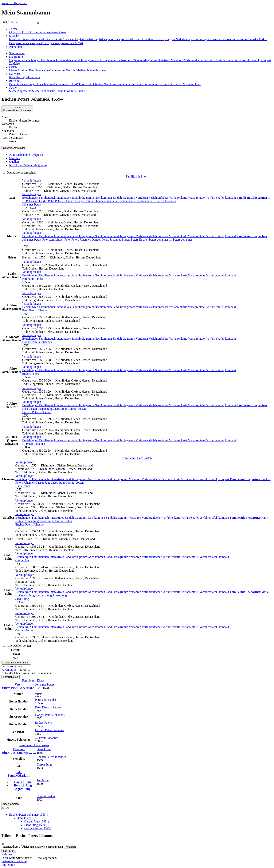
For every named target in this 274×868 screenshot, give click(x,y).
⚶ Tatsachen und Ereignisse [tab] (26, 155)
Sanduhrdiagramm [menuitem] (146, 60)
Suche (5, 22)
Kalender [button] (15, 74)
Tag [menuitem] (24, 77)
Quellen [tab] (14, 162)
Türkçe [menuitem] (263, 39)
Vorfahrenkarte (178, 198)
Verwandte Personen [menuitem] (157, 84)
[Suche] (38, 23)
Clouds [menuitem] (14, 32)
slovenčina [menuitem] (218, 39)
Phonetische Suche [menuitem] (52, 91)
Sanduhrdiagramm (124, 198)
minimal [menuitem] (42, 32)
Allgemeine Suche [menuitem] (29, 91)
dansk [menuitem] (42, 39)
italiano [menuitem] (151, 39)
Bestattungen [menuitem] (29, 84)
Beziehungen (31, 198)
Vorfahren (142, 198)
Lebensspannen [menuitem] (107, 60)
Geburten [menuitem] (98, 84)
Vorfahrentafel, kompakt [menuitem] (256, 60)
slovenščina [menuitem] (233, 39)
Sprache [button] (14, 36)
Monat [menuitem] (31, 77)
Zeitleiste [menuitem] (15, 64)
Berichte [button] (14, 81)
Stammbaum (17, 53)
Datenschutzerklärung (15, 861)
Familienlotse (11, 677)
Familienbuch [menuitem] (50, 60)
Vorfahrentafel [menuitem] (232, 60)
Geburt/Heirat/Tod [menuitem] (80, 84)
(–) (29, 815)
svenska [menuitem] (253, 39)
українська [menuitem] (67, 43)
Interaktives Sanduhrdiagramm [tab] (28, 165)
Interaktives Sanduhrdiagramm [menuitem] (78, 60)
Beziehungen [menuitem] (33, 60)
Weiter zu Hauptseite (14, 3)
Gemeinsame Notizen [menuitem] (63, 70)
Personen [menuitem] (101, 70)
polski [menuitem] (195, 39)
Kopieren (71, 847)
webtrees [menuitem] (53, 32)
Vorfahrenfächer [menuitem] (194, 60)
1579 (27, 818)
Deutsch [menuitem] (51, 39)
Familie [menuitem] (63, 84)
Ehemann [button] (19, 749)
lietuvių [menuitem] (161, 39)
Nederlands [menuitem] (183, 39)
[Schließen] (3, 844)
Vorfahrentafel (197, 198)
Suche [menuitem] (13, 91)
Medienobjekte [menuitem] (86, 70)
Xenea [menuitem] (63, 32)
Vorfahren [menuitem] (177, 60)
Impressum (8, 865)
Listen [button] (13, 67)
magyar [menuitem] (171, 39)
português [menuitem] (205, 39)
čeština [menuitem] (33, 39)
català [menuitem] (24, 39)
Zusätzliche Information (16, 663)
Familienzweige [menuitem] (39, 70)
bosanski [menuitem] (15, 39)
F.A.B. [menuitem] (32, 32)
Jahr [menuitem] (38, 77)
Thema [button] (13, 29)
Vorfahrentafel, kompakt (221, 198)
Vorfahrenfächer (159, 198)
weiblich (14, 148)
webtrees (7, 854)
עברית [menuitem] (79, 43)
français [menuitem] (120, 39)
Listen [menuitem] (13, 70)
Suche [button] (13, 88)
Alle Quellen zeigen (17, 646)
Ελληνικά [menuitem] (15, 43)
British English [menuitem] (95, 39)
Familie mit (137, 458)
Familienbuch (48, 198)
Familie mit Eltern (137, 176)
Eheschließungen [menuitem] (48, 84)
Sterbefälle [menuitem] (138, 84)
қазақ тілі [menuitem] (42, 43)
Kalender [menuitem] (15, 77)
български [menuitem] (28, 43)
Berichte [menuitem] (15, 84)
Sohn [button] (19, 772)
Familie (13, 776)
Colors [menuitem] (23, 32)
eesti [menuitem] (59, 39)
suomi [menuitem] (244, 39)
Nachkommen (104, 198)
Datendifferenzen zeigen (20, 172)
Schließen (9, 851)
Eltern (7, 688)
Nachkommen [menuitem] (125, 60)
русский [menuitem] (55, 43)
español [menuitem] (109, 39)
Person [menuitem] (126, 84)
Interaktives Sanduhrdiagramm (76, 198)
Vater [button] (18, 684)
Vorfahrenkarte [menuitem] (214, 60)
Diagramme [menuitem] (17, 60)
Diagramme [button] (16, 57)
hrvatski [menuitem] (130, 39)
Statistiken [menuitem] (164, 60)
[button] (32, 180)
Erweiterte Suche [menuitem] (74, 91)
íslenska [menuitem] (141, 39)
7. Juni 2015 (9, 670)
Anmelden (16, 47)
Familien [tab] (15, 158)
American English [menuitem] (74, 39)
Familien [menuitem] (23, 70)
